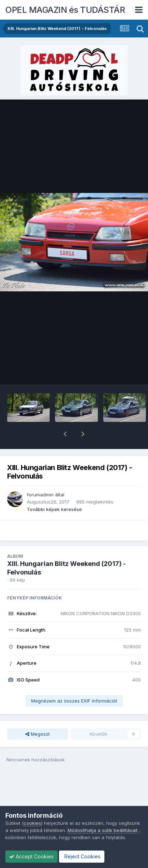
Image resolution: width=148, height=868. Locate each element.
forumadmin (40, 476)
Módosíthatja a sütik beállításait (103, 830)
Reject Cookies (82, 856)
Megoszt (38, 715)
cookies (32, 823)
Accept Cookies (31, 856)
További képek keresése (54, 491)
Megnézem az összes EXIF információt (74, 682)
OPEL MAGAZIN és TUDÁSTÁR (65, 10)
